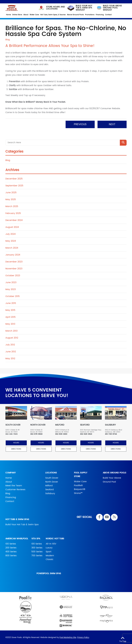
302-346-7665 (11, 433)
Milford (49, 485)
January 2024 (13, 254)
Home (9, 477)
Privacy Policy (83, 637)
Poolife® (78, 485)
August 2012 (12, 337)
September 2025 (14, 185)
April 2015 (10, 316)
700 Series (37, 555)
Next (112, 124)
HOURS (16, 442)
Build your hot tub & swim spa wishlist (80, 7)
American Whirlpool (17, 538)
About (9, 481)
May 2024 (11, 240)
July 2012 (10, 344)
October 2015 (13, 295)
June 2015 (11, 302)
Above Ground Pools (114, 472)
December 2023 (14, 261)
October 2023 (13, 275)
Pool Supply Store (81, 474)
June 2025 (11, 192)
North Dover (52, 481)
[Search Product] (123, 142)
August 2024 (12, 226)
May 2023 (11, 289)
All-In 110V (51, 543)
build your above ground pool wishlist (109, 7)
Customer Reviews (15, 489)
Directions (16, 448)
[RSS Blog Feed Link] (114, 516)
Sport (49, 551)
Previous (80, 124)
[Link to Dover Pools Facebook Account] (99, 516)
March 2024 (12, 247)
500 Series (37, 551)
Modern (50, 555)
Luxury (49, 547)
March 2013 (11, 330)
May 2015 (10, 309)
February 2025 (13, 212)
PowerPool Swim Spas (49, 573)
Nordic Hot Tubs (55, 538)
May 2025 (11, 199)
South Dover (52, 477)
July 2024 (10, 233)
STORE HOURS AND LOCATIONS (52, 7)
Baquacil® (80, 488)
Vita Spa (36, 538)
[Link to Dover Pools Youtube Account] (107, 516)
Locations (51, 472)
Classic (50, 559)
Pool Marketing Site (68, 637)
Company (11, 472)
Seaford (50, 489)
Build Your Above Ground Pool (112, 479)
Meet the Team (14, 485)
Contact (10, 500)
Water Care (80, 481)
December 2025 (14, 178)
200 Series (11, 547)
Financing (11, 496)
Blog (8, 159)
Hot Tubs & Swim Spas (17, 519)
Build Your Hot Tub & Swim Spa (22, 524)
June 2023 (11, 282)
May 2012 (10, 358)
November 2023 (14, 268)
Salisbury (50, 493)
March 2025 (12, 206)
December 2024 (14, 219)
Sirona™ (78, 492)
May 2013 (10, 323)
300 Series (37, 547)
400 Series (11, 551)
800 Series (11, 555)
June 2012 (11, 351)
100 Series (11, 543)
